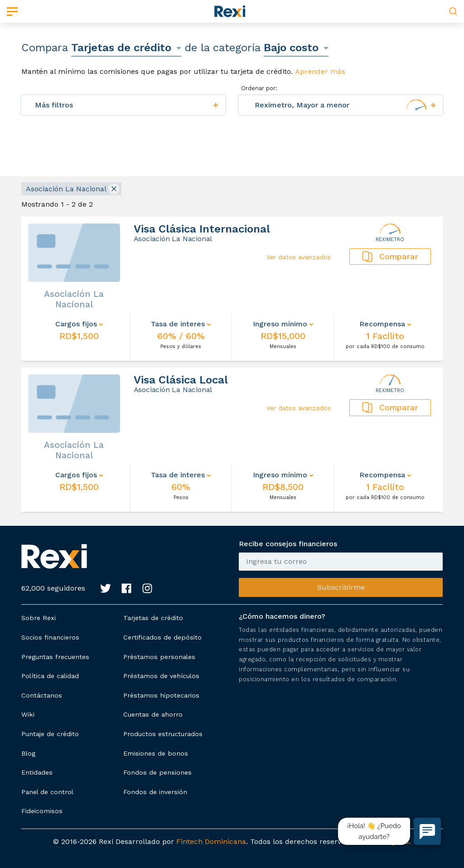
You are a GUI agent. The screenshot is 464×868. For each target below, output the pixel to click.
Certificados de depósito (162, 637)
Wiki (28, 714)
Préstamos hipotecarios (161, 695)
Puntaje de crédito (50, 734)
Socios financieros (50, 637)
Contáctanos (42, 695)
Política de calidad (50, 676)
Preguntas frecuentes (55, 657)
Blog (28, 753)
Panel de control (47, 792)
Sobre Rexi (39, 618)
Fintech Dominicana (211, 841)
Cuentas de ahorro (153, 714)
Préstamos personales (159, 657)
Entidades (37, 772)
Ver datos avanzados (299, 257)
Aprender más (320, 71)
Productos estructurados (163, 734)
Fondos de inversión (155, 792)
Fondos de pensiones (157, 772)
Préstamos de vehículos (161, 676)
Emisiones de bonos (156, 753)
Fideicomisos (42, 811)
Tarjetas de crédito (153, 618)
